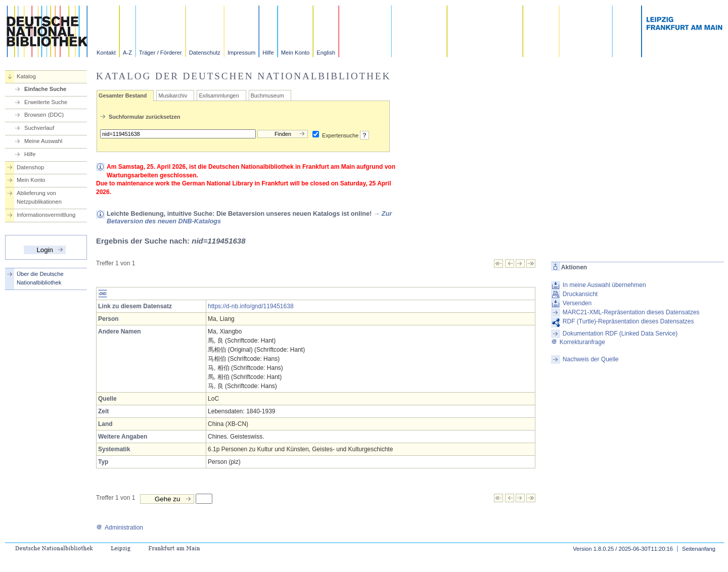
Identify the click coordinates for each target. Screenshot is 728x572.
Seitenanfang (699, 549)
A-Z (127, 53)
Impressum (241, 53)
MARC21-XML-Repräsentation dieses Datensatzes (631, 312)
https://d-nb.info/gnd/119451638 (251, 306)
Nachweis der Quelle (591, 359)
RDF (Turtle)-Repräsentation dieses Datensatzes (628, 321)
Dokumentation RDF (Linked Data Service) (620, 333)
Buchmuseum (267, 96)
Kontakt (106, 53)
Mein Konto (295, 53)
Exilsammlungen (219, 96)
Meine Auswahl (43, 141)
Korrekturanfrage (578, 342)
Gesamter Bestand (123, 96)
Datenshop (30, 167)
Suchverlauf (39, 128)
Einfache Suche (45, 89)
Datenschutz (205, 53)
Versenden (577, 303)
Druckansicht (580, 294)
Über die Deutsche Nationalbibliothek (40, 278)
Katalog (26, 76)
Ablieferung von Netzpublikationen (39, 197)
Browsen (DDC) (44, 115)
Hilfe (268, 53)
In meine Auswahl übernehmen (604, 285)
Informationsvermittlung (46, 215)
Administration (120, 528)
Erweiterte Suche (46, 102)
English (326, 53)
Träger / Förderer (161, 53)
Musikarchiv (173, 96)
